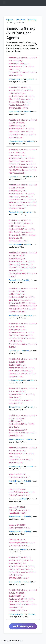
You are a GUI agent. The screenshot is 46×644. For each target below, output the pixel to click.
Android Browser (15, 481)
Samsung (32, 20)
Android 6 (27, 112)
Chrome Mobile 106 (16, 407)
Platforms (20, 20)
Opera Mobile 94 (15, 112)
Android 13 (30, 79)
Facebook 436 (14, 280)
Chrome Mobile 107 (16, 466)
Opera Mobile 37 (15, 582)
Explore (10, 20)
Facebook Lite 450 (16, 177)
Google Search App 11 (17, 614)
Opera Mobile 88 (15, 244)
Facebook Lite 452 (16, 212)
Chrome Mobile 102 (16, 79)
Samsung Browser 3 (16, 439)
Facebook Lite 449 (16, 315)
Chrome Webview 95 (17, 141)
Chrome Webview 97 (17, 380)
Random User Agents (23, 626)
